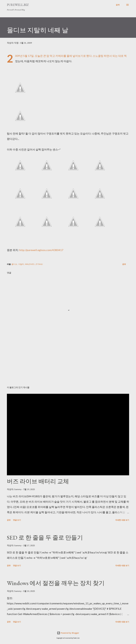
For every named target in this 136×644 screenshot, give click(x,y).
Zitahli (39, 264)
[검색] (118, 5)
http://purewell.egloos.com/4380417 (41, 250)
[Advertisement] (68, 363)
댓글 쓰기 (17, 520)
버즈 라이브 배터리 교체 (38, 481)
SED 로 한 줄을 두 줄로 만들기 (45, 538)
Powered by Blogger (68, 633)
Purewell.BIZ (18, 5)
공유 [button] (124, 264)
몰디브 (15, 264)
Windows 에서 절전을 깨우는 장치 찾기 (56, 583)
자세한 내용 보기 (122, 520)
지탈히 (21, 264)
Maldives (30, 264)
